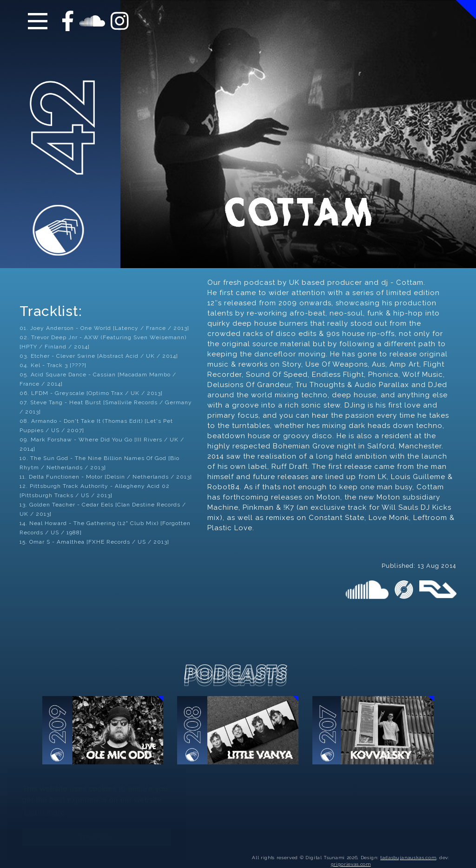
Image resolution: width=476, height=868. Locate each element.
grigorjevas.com (351, 854)
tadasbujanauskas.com (408, 847)
